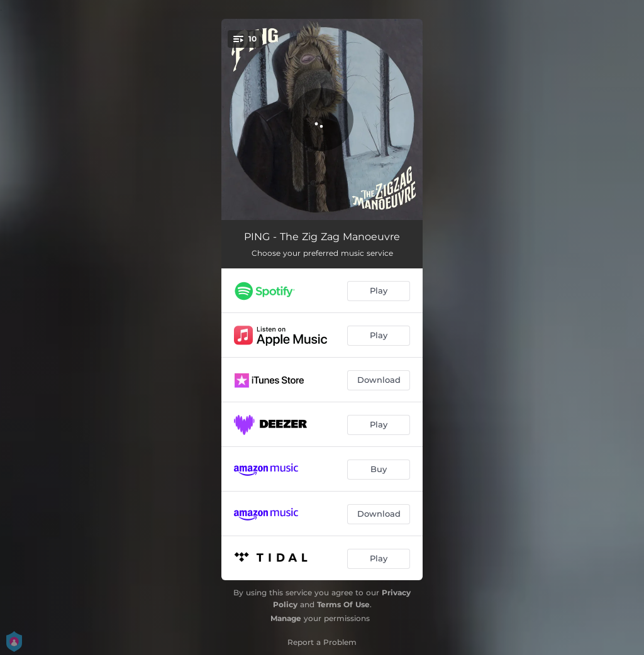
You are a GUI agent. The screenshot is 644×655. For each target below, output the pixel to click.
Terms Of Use (343, 604)
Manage (286, 618)
